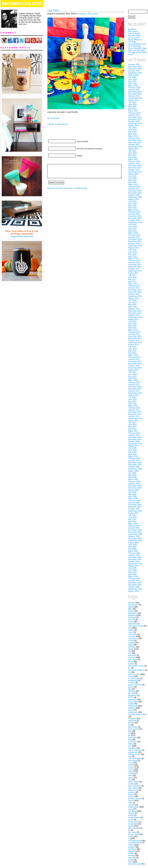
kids (130, 731)
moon (131, 763)
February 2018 (134, 260)
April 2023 (132, 134)
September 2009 (135, 469)
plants (131, 794)
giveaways (133, 695)
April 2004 (132, 574)
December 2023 (135, 117)
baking (131, 607)
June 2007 (133, 517)
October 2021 (134, 170)
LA (129, 733)
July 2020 (132, 201)
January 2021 (134, 189)
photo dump (133, 790)
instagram (132, 718)
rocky (130, 809)
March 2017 (133, 283)
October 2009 (134, 467)
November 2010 (135, 439)
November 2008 (135, 488)
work (130, 862)
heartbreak (133, 706)
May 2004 (132, 572)
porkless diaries (135, 798)
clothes (131, 630)
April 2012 (132, 404)
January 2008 (134, 503)
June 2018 (133, 252)
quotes (131, 801)
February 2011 (134, 433)
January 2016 (134, 309)
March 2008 (133, 498)
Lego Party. (53, 10)
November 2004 (135, 559)
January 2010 (134, 460)
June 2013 (133, 374)
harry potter (133, 702)
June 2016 (133, 302)
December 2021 (135, 166)
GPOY (131, 697)
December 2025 (135, 67)
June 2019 (133, 227)
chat (130, 628)
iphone (131, 723)
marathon (132, 748)
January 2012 (134, 410)
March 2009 (133, 479)
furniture (132, 683)
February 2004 (134, 578)
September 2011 (135, 418)
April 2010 (132, 454)
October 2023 (134, 121)
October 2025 (134, 71)
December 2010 (135, 437)
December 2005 (135, 538)
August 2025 (134, 75)
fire (130, 668)
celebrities (132, 624)
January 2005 (134, 555)
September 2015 (135, 317)
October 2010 (134, 441)
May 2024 (132, 107)
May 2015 (132, 326)
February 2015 (134, 332)
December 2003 (135, 583)
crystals (131, 643)
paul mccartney (135, 786)
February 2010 (134, 458)
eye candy (133, 659)
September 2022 (135, 147)
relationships (134, 807)
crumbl (131, 641)
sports (131, 826)
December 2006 (135, 530)
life (129, 735)
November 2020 (135, 193)
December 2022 (135, 140)
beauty (131, 611)
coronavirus (82, 14)
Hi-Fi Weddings (135, 46)
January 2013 (134, 385)
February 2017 (134, 286)
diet (130, 651)
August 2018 (134, 248)
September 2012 (135, 393)
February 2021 (134, 187)
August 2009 (134, 471)
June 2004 (133, 570)
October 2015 (134, 315)
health (131, 704)
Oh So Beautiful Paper (138, 48)
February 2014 (134, 357)
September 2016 (135, 296)
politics (131, 796)
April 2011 (132, 429)
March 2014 (133, 355)
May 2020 (132, 206)
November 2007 (135, 507)
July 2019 (132, 225)
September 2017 (135, 271)
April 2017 (132, 281)
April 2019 (132, 231)
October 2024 (134, 96)
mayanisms (133, 752)
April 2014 (132, 353)
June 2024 (133, 104)
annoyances (133, 605)
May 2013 (132, 376)
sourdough (133, 824)
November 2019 (135, 218)
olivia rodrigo (134, 782)
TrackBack (81, 188)
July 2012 (132, 397)
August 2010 (134, 446)
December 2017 (135, 265)
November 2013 (135, 364)
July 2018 (132, 250)
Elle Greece (133, 31)
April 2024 (132, 109)
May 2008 (132, 494)
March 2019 (133, 233)
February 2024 (134, 113)
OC (130, 780)
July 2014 (132, 347)
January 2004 (134, 580)
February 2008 (134, 500)
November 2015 (135, 313)
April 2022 (132, 157)
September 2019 (135, 222)
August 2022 (134, 149)
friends (131, 676)
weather (132, 847)
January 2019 (134, 237)
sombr (131, 820)
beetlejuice (133, 613)
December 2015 (135, 311)
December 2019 (135, 216)
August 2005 (134, 543)
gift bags (132, 691)
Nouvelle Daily (134, 35)
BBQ (130, 609)
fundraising (133, 681)
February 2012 (134, 408)
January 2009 (134, 484)
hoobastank (133, 712)
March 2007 (133, 524)
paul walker (133, 788)
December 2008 (135, 486)
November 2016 (135, 292)
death (131, 645)
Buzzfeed (132, 29)
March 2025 (133, 85)
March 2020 (133, 210)
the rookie (132, 832)
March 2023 (133, 136)
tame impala (133, 828)
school (131, 815)
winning (131, 855)
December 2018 (135, 239)
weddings (132, 849)
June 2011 (133, 425)
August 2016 (134, 298)
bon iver (132, 619)
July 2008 (132, 492)
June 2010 (133, 450)
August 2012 (134, 395)
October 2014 (134, 340)
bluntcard (132, 617)
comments (133, 634)
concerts (132, 636)
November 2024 (135, 94)
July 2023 (132, 128)
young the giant (135, 864)
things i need (134, 834)
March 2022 (133, 159)
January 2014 (134, 359)
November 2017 (135, 267)
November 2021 (135, 168)
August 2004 (134, 566)
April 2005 (132, 549)
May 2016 (132, 305)
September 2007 (135, 511)
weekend (132, 851)
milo (130, 756)
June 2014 (133, 349)
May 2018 (132, 254)
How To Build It (135, 33)
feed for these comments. (60, 188)
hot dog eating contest (138, 714)
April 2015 (132, 328)
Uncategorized (134, 841)
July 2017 (132, 275)
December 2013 (135, 361)
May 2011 (132, 427)
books (131, 622)
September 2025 (135, 73)
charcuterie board (136, 626)
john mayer (133, 727)
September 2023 (135, 123)
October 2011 (134, 416)
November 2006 (135, 532)
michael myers (134, 754)
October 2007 (134, 509)
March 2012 (133, 406)
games (131, 687)
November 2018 (135, 241)
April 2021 (132, 182)
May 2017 (132, 279)
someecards (133, 822)
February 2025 (134, 88)
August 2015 (134, 319)
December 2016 (135, 290)
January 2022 (134, 163)
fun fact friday (134, 678)
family (131, 662)
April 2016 (132, 307)
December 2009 (135, 463)
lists (130, 740)
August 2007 (134, 513)
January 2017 (134, 288)
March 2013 (133, 380)
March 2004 (133, 576)
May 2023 (132, 132)
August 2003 (134, 591)
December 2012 (135, 387)
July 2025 (132, 77)
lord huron (132, 742)
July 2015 (132, 321)
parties (95, 14)
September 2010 (135, 444)
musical (131, 773)
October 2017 (134, 269)
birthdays (132, 615)
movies (131, 767)
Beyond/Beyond (135, 40)
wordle (131, 860)
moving (131, 769)
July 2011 (132, 423)
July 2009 (132, 473)
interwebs (132, 721)
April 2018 (132, 256)
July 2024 (132, 102)
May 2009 (132, 475)
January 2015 (134, 334)
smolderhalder (134, 817)
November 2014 (135, 338)
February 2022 (134, 161)
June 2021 (133, 178)
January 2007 (134, 528)
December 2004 (135, 557)
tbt (129, 830)
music (131, 771)
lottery (131, 744)
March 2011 (133, 431)
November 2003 (135, 585)
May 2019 (132, 229)
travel (131, 836)
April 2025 (132, 83)
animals (132, 603)
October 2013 (134, 366)
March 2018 (133, 258)
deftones (132, 647)
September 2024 (135, 98)
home (131, 710)
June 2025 (133, 79)
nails (130, 775)
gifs (130, 689)
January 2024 (134, 115)
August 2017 (134, 273)
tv (129, 839)
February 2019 (134, 235)
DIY (90, 14)
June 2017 (133, 277)
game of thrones (135, 685)
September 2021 (135, 172)
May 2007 (132, 519)
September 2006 (135, 534)
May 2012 (132, 401)
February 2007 (134, 526)
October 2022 (134, 144)
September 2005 (135, 540)
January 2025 (134, 90)
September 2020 (135, 197)
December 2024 (135, 92)
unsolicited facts (135, 843)
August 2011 (134, 420)
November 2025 (135, 69)
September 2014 (135, 342)
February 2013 (134, 382)
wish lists (132, 857)
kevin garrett (133, 729)
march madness (135, 750)
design (131, 649)
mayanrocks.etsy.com (22, 236)
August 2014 (134, 345)
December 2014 (135, 336)
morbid (131, 765)
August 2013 (134, 370)
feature (131, 664)
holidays (132, 708)
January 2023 (134, 138)
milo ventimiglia (135, 758)
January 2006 (134, 536)
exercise (132, 657)
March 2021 (133, 184)
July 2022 (132, 151)
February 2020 (134, 212)
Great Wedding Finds (137, 44)
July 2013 (132, 372)
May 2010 (132, 452)
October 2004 (134, 562)
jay (129, 725)
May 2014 (132, 351)
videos (131, 845)
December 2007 (135, 505)
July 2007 (132, 515)
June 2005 (133, 545)
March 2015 (133, 330)
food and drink (134, 674)
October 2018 (134, 243)
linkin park (132, 737)
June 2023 (133, 130)
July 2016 (132, 300)
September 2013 (135, 368)
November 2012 (135, 389)
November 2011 (135, 414)
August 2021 (134, 174)
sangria (131, 813)
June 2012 (133, 399)
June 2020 (133, 203)
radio (130, 803)
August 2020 (134, 199)
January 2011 (134, 435)
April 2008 (132, 496)
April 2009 (132, 477)
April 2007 (132, 522)
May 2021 (132, 180)
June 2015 (133, 324)
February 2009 (134, 481)
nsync (131, 777)
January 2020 (134, 214)
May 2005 (132, 547)
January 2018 (134, 262)
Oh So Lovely (134, 38)
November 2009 (135, 465)
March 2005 (133, 551)
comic (131, 632)
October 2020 (134, 195)
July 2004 (132, 568)
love (130, 746)
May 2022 (132, 155)
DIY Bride (132, 42)
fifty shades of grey (136, 666)
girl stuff (132, 693)
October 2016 (134, 294)
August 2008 (134, 490)
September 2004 (135, 564)
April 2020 (132, 208)
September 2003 (135, 589)
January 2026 (134, 64)
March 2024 (133, 111)
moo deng (132, 761)
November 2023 (135, 119)
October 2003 (134, 587)
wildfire (131, 853)
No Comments (53, 118)
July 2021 (132, 176)
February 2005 (134, 553)
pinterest (132, 792)
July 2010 (132, 448)
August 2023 (134, 126)
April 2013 (132, 378)
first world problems (136, 670)
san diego (132, 811)
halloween (132, 699)
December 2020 (135, 191)
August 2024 (134, 100)
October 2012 (134, 391)
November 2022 (135, 142)
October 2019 (134, 220)
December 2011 (135, 412)
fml (129, 672)
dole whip (132, 655)
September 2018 (135, 246)
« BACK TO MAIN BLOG (58, 124)
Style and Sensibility (137, 50)
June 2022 (133, 153)
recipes (131, 805)
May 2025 (132, 81)
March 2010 (133, 456)
